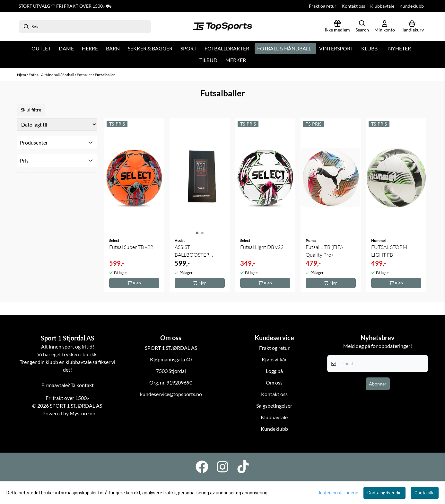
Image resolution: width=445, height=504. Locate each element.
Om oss (274, 382)
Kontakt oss (353, 6)
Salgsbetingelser (274, 406)
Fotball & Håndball (44, 75)
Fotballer (85, 75)
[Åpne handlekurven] (412, 27)
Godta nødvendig (384, 493)
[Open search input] (362, 27)
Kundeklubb (412, 6)
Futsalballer (105, 75)
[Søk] (85, 27)
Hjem (22, 75)
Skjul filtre (31, 110)
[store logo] (222, 27)
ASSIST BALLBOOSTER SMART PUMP (192, 251)
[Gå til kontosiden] (385, 27)
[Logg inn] (337, 27)
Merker (236, 60)
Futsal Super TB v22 (131, 247)
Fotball (69, 75)
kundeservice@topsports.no (171, 394)
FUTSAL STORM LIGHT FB (389, 251)
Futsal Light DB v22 (262, 247)
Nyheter (400, 48)
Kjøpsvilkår (274, 359)
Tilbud (208, 60)
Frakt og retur (323, 6)
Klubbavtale (382, 6)
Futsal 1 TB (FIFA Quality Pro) (324, 251)
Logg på (274, 371)
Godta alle (425, 493)
